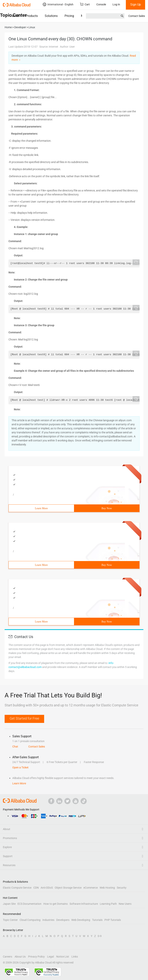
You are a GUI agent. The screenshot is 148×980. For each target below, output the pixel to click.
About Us (20, 957)
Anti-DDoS (47, 888)
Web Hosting (107, 888)
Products (32, 16)
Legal (50, 957)
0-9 (100, 936)
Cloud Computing (30, 920)
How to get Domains (55, 904)
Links (75, 957)
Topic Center (10, 920)
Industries (48, 920)
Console (101, 4)
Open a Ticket (20, 767)
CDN (36, 888)
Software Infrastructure (84, 904)
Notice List (63, 957)
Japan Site (9, 904)
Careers (8, 957)
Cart (85, 4)
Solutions (51, 16)
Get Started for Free (24, 718)
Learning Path (108, 904)
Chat (15, 747)
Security (122, 888)
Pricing (69, 16)
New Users (125, 904)
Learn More (41, 508)
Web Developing (81, 920)
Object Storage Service (68, 888)
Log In (116, 4)
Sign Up (136, 5)
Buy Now (107, 508)
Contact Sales (137, 16)
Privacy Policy (36, 957)
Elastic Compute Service (17, 888)
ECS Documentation (29, 904)
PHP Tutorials (113, 920)
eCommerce (91, 888)
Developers (63, 920)
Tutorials (97, 920)
